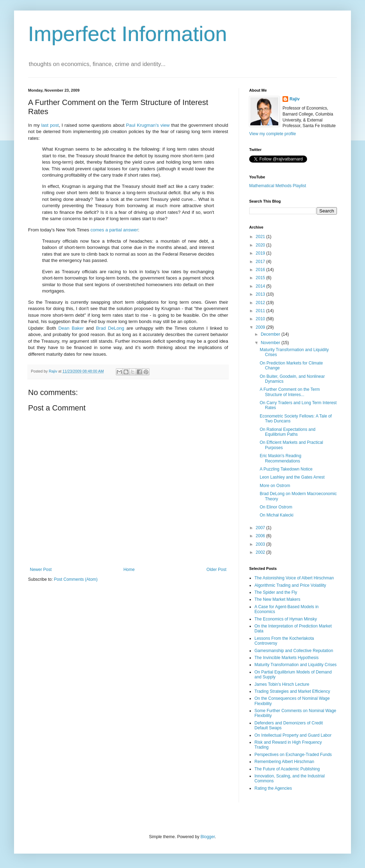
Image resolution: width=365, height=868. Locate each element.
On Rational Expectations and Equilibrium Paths (288, 432)
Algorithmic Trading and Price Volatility (290, 585)
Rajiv (295, 99)
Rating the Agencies (273, 788)
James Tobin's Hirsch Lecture (282, 684)
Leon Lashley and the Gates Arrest (292, 477)
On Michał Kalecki (277, 515)
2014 (261, 286)
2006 (261, 536)
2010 (261, 319)
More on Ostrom (275, 486)
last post (50, 125)
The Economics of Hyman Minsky (286, 619)
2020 (261, 245)
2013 (261, 294)
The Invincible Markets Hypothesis (287, 658)
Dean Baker (71, 328)
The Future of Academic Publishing (287, 769)
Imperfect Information (128, 34)
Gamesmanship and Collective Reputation (294, 651)
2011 (261, 311)
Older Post (216, 570)
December (271, 334)
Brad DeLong (110, 328)
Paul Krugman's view (148, 125)
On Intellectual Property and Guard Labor (293, 735)
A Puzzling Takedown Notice (286, 469)
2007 (261, 528)
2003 (261, 544)
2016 (261, 270)
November (271, 343)
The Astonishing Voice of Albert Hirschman (294, 578)
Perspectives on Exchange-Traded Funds (293, 755)
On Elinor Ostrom (276, 507)
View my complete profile (273, 134)
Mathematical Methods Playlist (278, 186)
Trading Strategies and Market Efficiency (292, 691)
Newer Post (41, 570)
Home (129, 570)
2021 (261, 237)
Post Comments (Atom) (76, 579)
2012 (261, 303)
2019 (261, 253)
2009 (261, 327)
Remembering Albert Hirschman (284, 762)
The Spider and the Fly (276, 592)
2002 (261, 552)
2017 (261, 262)
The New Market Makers (277, 599)
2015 (261, 278)
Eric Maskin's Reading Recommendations (280, 458)
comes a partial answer (114, 230)
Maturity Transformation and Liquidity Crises (296, 665)
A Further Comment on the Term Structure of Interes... (290, 392)
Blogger (208, 837)
